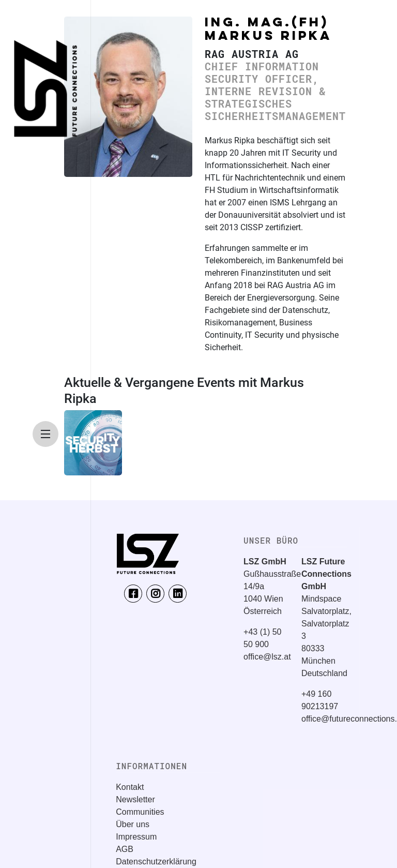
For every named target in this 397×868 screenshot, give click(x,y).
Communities (140, 812)
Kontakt (130, 787)
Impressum (136, 837)
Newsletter (135, 799)
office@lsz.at (267, 657)
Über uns (133, 824)
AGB (125, 849)
